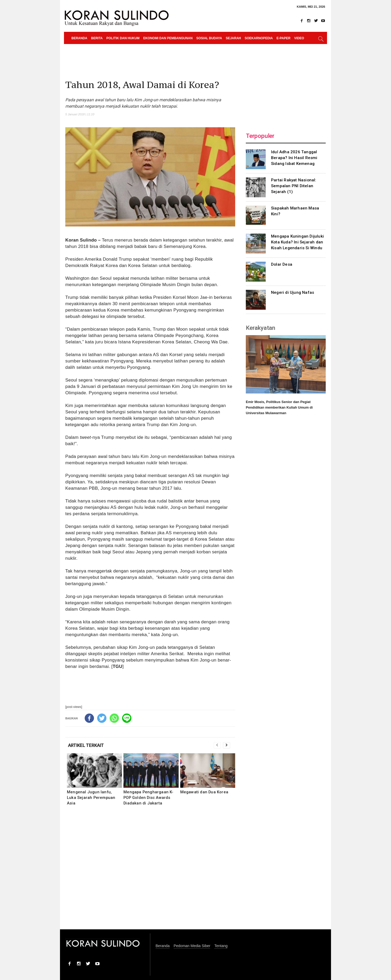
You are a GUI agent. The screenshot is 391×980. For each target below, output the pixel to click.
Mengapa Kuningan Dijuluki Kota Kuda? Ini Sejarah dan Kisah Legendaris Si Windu (297, 242)
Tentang (221, 946)
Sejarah (233, 38)
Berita (97, 38)
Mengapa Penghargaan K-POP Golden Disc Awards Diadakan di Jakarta (148, 798)
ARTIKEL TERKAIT (86, 745)
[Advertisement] (150, 871)
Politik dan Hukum (123, 38)
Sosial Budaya (209, 38)
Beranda (79, 38)
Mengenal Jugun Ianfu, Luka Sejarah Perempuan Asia (91, 798)
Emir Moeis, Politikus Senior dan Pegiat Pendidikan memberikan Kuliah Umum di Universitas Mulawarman (279, 407)
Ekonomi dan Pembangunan (168, 38)
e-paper (283, 38)
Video (299, 38)
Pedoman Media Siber (192, 946)
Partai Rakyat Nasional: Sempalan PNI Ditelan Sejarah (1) (294, 186)
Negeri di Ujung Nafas (293, 292)
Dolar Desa (282, 264)
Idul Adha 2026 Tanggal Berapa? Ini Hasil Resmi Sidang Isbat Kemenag (294, 158)
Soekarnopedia (259, 38)
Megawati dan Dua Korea (204, 792)
